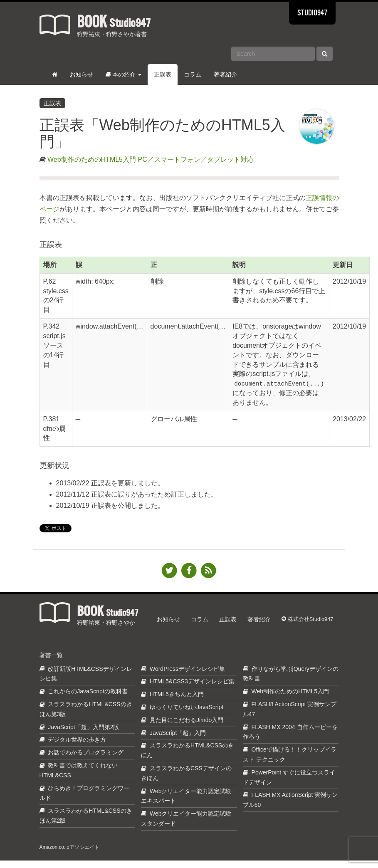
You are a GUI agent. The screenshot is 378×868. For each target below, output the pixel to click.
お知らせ (82, 74)
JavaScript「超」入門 (178, 740)
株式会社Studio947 (308, 621)
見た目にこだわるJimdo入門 (187, 727)
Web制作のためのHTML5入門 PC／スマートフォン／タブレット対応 (151, 160)
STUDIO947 (312, 13)
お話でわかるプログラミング (86, 760)
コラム (193, 74)
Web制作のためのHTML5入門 (290, 699)
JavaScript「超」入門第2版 (83, 734)
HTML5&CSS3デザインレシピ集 (192, 689)
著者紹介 (225, 74)
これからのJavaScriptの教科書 (88, 699)
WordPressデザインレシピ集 (187, 676)
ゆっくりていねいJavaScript (187, 715)
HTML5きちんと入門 (177, 702)
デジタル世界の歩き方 (77, 747)
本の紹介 (124, 74)
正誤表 (163, 74)
